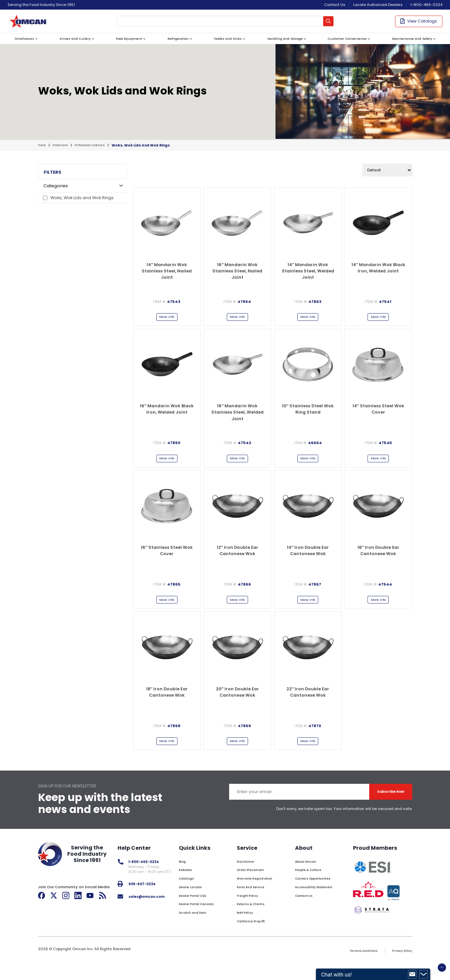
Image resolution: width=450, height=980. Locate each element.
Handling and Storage (278, 45)
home (43, 153)
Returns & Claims (255, 920)
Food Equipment (125, 45)
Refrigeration (172, 45)
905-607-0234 (146, 899)
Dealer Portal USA (198, 911)
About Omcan (309, 877)
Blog (186, 877)
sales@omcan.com (151, 912)
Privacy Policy (400, 966)
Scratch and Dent (199, 928)
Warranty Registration (260, 894)
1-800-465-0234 (426, 5)
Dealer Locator (196, 902)
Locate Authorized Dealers (378, 5)
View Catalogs (419, 24)
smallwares (66, 153)
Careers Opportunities (317, 894)
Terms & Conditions (354, 966)
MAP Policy (249, 928)
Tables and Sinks (220, 45)
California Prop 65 (256, 937)
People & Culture (312, 886)
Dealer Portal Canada (202, 920)
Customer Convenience (343, 45)
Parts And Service (255, 902)
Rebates (190, 886)
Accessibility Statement (319, 902)
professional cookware (103, 153)
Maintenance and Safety (410, 45)
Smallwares (23, 45)
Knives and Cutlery (72, 45)
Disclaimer (248, 877)
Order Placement (255, 886)
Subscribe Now (385, 807)
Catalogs (191, 894)
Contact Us (335, 5)
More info (167, 326)
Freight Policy (251, 911)
